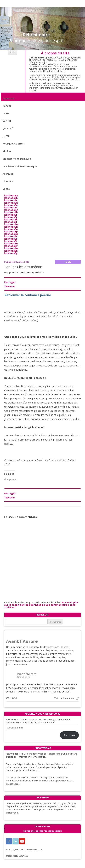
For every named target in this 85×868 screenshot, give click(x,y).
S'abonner (69, 735)
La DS (6, 113)
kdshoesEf (11, 207)
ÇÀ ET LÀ (8, 128)
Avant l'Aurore (22, 641)
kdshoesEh (11, 212)
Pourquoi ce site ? (14, 144)
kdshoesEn (11, 227)
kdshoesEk (11, 219)
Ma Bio (7, 151)
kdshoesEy (11, 253)
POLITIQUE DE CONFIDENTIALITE (24, 849)
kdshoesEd (11, 203)
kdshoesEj (11, 217)
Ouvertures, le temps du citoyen (48, 803)
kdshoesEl (11, 222)
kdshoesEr (11, 236)
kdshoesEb (11, 198)
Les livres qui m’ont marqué (20, 166)
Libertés (8, 181)
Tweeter (10, 286)
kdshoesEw (11, 248)
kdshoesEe (11, 205)
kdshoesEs (11, 239)
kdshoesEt (11, 241)
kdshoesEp (11, 231)
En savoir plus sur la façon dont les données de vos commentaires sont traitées (41, 605)
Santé (6, 189)
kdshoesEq (11, 234)
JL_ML (6, 136)
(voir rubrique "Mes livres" (53, 764)
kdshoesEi (11, 215)
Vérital (7, 121)
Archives (8, 174)
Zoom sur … (10, 98)
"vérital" (35, 777)
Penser (7, 106)
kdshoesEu (11, 243)
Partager (10, 282)
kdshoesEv (11, 246)
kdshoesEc (11, 200)
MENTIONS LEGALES (17, 856)
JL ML (68, 262)
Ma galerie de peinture (17, 159)
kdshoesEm (11, 224)
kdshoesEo (11, 229)
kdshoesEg (11, 210)
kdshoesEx (11, 251)
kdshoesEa (11, 195)
